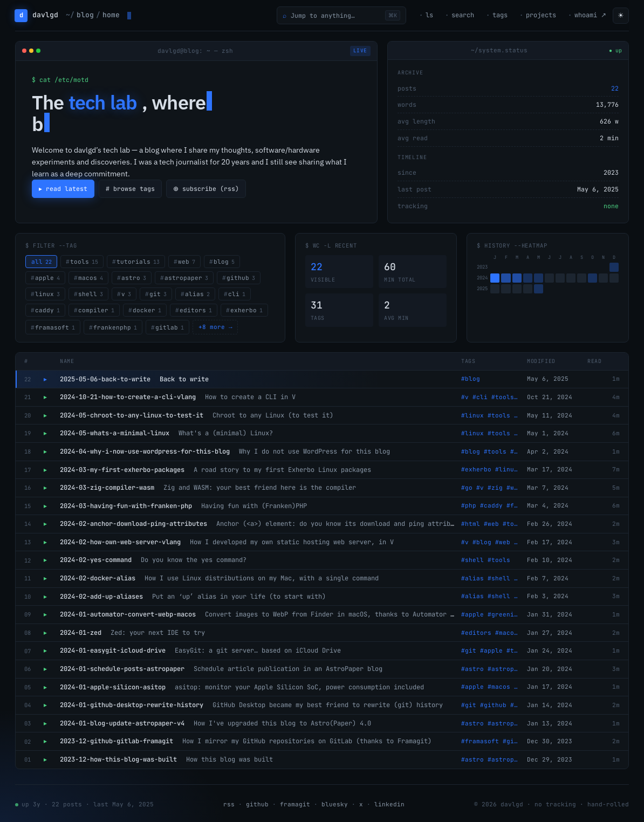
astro (134, 278)
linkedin (389, 804)
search (463, 15)
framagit (295, 804)
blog (224, 262)
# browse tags (131, 189)
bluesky (335, 804)
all (42, 262)
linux (47, 294)
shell (91, 294)
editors (196, 310)
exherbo (246, 310)
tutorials (138, 262)
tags (500, 15)
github (241, 278)
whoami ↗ (590, 15)
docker (147, 310)
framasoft (55, 327)
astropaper (186, 278)
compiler (96, 310)
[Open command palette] (341, 15)
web (187, 262)
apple (47, 278)
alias (197, 294)
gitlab (170, 327)
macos (91, 278)
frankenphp (115, 327)
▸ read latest (63, 189)
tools (84, 262)
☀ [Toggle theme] (621, 15)
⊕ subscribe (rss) (208, 189)
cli (237, 294)
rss (229, 804)
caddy (47, 310)
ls (429, 15)
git (158, 294)
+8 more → (215, 327)
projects (541, 15)
